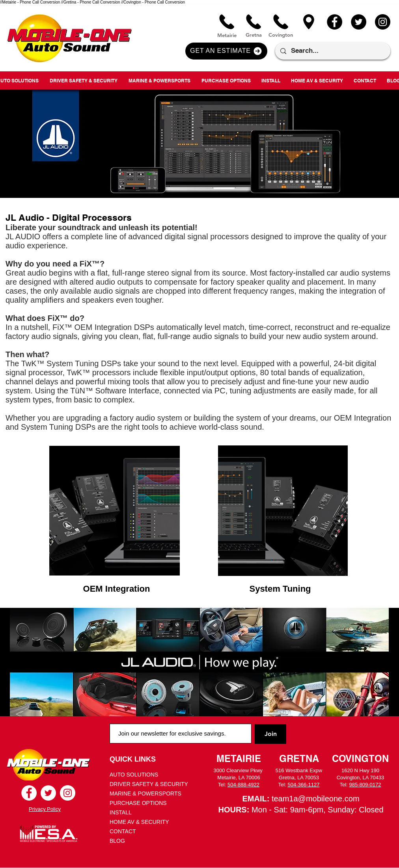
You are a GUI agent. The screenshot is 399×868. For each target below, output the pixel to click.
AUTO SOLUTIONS (134, 775)
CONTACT (123, 831)
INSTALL (121, 812)
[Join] (270, 734)
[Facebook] (335, 22)
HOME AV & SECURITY (139, 822)
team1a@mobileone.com (316, 799)
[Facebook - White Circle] (29, 793)
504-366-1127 (303, 785)
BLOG (117, 841)
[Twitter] (359, 22)
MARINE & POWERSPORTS (145, 793)
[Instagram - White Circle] (68, 793)
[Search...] (332, 51)
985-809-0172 (365, 785)
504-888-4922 (243, 785)
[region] (115, 511)
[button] (226, 51)
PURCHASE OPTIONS (138, 803)
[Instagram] (383, 22)
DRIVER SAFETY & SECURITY (149, 784)
